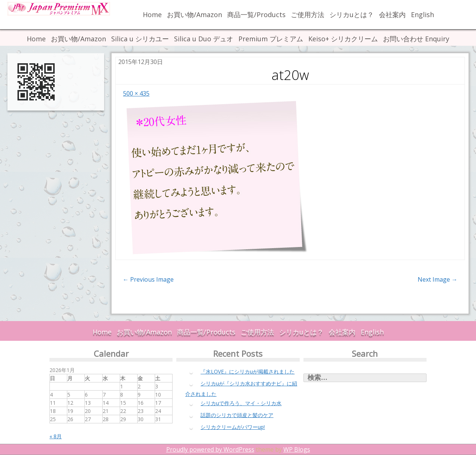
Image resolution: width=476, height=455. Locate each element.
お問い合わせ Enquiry (416, 39)
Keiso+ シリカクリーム (343, 39)
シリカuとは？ (352, 15)
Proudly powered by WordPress (210, 449)
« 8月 (56, 436)
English (422, 15)
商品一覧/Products (256, 15)
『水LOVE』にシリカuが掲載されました (247, 371)
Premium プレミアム (271, 39)
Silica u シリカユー (140, 39)
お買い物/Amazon (194, 15)
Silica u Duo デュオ (204, 39)
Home (152, 15)
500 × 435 (136, 93)
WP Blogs (297, 449)
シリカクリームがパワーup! (233, 427)
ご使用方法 (308, 15)
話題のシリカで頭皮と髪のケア (237, 415)
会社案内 (392, 15)
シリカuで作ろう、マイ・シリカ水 (241, 403)
